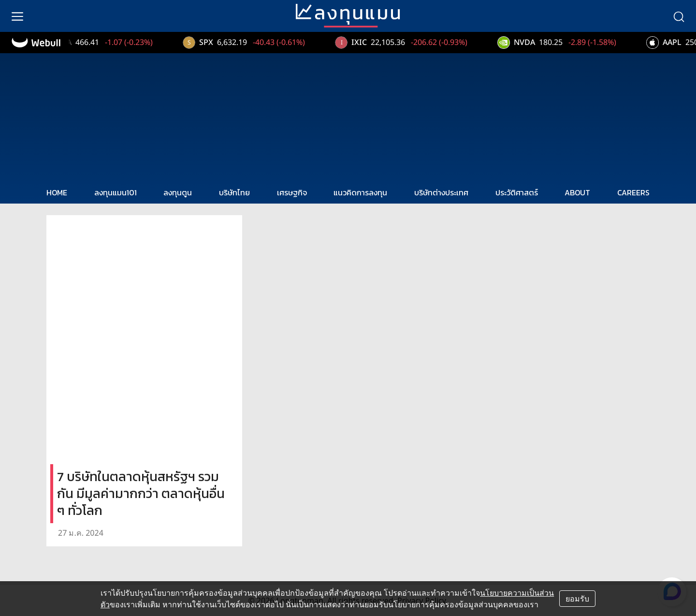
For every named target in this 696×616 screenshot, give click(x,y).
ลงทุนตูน (178, 192)
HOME (57, 192)
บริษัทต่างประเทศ (441, 192)
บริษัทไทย (234, 192)
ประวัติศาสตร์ (517, 192)
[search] (679, 16)
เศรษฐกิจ (292, 192)
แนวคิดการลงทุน (360, 192)
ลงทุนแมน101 (116, 192)
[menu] (17, 16)
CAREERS (633, 192)
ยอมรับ (577, 599)
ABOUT (577, 192)
